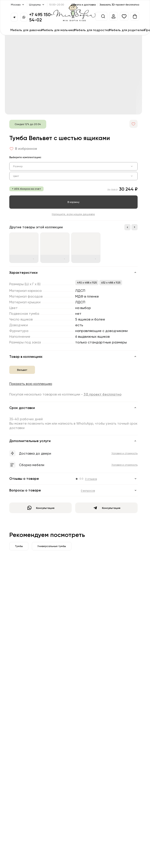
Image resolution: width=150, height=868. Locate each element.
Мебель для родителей (127, 30)
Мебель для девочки (26, 30)
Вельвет (22, 370)
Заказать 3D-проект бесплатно (119, 5)
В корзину (73, 202)
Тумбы (19, 546)
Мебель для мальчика (58, 30)
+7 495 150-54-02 (41, 17)
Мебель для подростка (92, 30)
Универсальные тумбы (52, 546)
